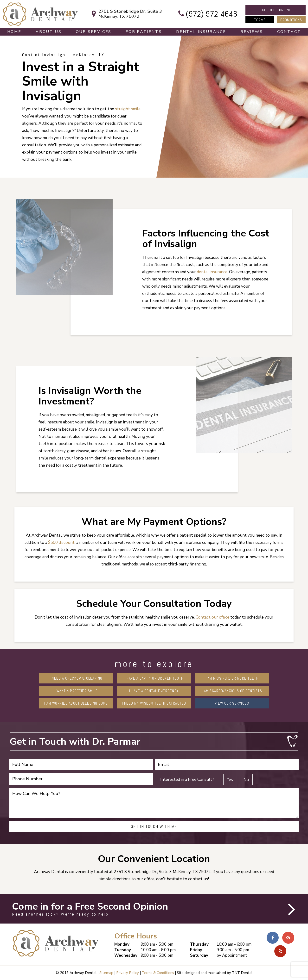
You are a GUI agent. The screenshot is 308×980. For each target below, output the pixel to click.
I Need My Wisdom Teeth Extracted (154, 703)
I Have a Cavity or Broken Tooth (154, 678)
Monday (122, 944)
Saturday (199, 955)
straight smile (128, 109)
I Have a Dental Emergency (154, 691)
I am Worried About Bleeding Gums (76, 703)
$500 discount (61, 543)
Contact (289, 32)
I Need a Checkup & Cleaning (76, 678)
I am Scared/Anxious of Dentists (232, 691)
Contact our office (212, 617)
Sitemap (106, 973)
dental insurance (212, 272)
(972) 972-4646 (207, 14)
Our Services (94, 32)
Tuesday (123, 950)
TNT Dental (242, 973)
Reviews (252, 32)
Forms (260, 20)
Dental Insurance (201, 32)
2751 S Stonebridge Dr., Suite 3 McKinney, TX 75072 (125, 14)
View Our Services (232, 703)
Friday (196, 950)
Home (14, 32)
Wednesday (126, 955)
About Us (48, 32)
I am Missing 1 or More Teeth (232, 678)
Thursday (199, 944)
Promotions (291, 20)
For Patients (144, 32)
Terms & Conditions (158, 973)
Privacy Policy (128, 973)
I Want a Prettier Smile (76, 691)
